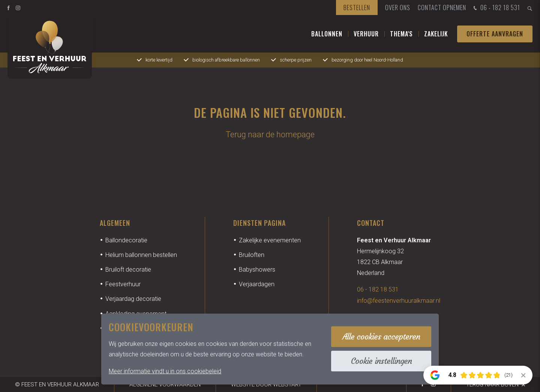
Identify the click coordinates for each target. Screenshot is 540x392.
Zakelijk (436, 34)
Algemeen (115, 223)
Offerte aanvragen (495, 34)
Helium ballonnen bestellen (141, 255)
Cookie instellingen (381, 361)
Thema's (401, 34)
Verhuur (366, 34)
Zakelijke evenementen (270, 240)
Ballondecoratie (126, 240)
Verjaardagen (257, 284)
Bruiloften (252, 255)
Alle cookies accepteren (381, 337)
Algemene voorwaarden (165, 384)
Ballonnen (327, 34)
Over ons (398, 8)
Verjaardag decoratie (133, 299)
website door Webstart (266, 384)
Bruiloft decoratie (128, 270)
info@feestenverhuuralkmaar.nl (399, 301)
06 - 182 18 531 (496, 8)
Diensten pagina (259, 223)
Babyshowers (257, 270)
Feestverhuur (123, 284)
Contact (371, 223)
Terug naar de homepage (270, 134)
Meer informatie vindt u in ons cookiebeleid (165, 371)
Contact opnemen (442, 8)
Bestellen (357, 8)
